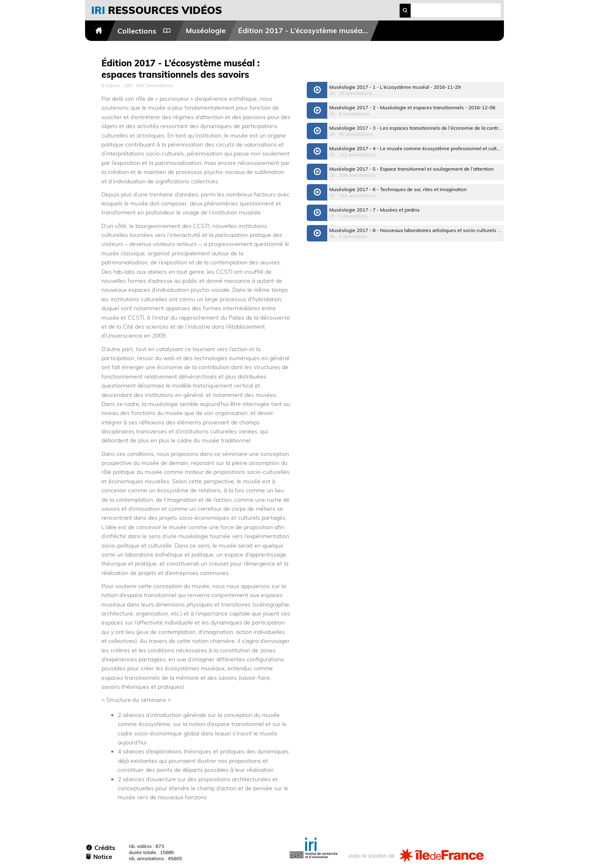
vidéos (157, 10)
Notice (99, 857)
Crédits (101, 848)
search (405, 10)
